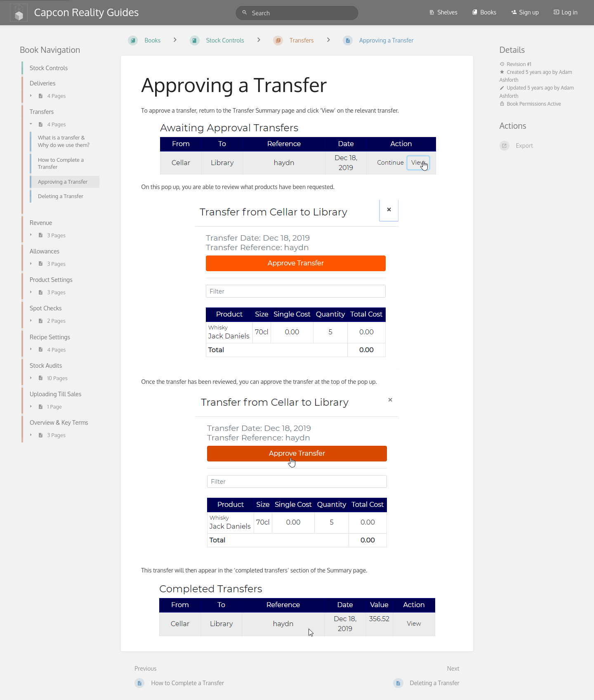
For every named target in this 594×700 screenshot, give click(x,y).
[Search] (246, 13)
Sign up (525, 12)
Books (484, 12)
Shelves (443, 12)
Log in (566, 12)
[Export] (537, 146)
